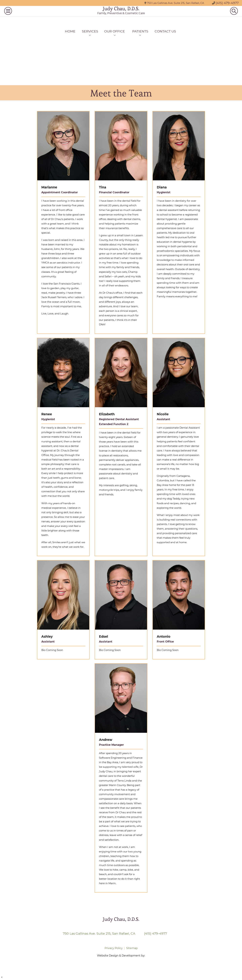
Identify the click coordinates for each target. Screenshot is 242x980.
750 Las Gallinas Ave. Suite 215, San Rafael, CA (174, 3)
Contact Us (165, 31)
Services (90, 31)
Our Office (115, 31)
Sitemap (132, 948)
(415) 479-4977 (225, 3)
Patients (140, 31)
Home (70, 31)
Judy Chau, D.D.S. (121, 14)
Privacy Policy (114, 948)
